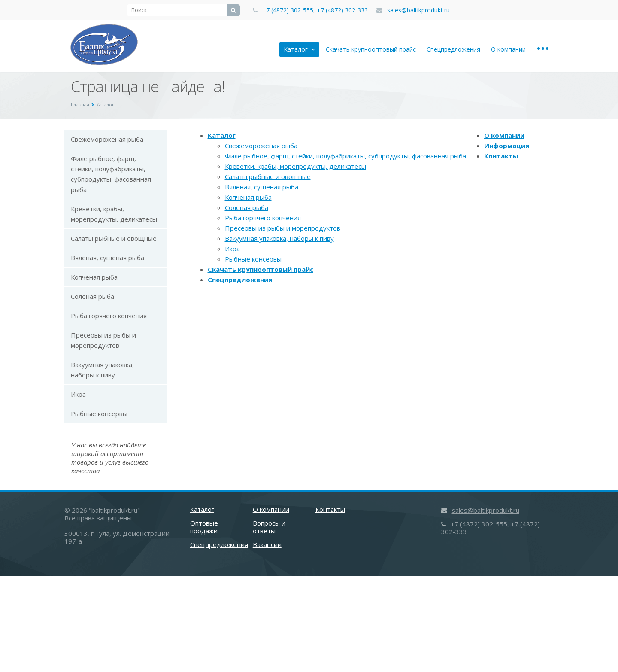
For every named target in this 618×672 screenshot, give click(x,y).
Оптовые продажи (204, 527)
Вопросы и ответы (269, 527)
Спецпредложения (453, 49)
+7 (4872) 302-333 (342, 10)
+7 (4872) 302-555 (288, 10)
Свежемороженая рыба (107, 139)
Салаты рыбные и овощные (114, 238)
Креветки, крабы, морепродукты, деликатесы (114, 214)
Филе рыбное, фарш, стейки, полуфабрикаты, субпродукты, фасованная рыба (111, 174)
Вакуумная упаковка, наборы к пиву (102, 370)
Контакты (501, 156)
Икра (78, 394)
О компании (508, 49)
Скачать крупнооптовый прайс (371, 49)
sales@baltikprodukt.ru (418, 10)
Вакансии (267, 544)
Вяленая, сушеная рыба (108, 258)
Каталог (299, 49)
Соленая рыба (92, 296)
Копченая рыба (94, 277)
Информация (507, 146)
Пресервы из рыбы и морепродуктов (103, 340)
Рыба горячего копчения (109, 316)
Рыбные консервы (99, 414)
